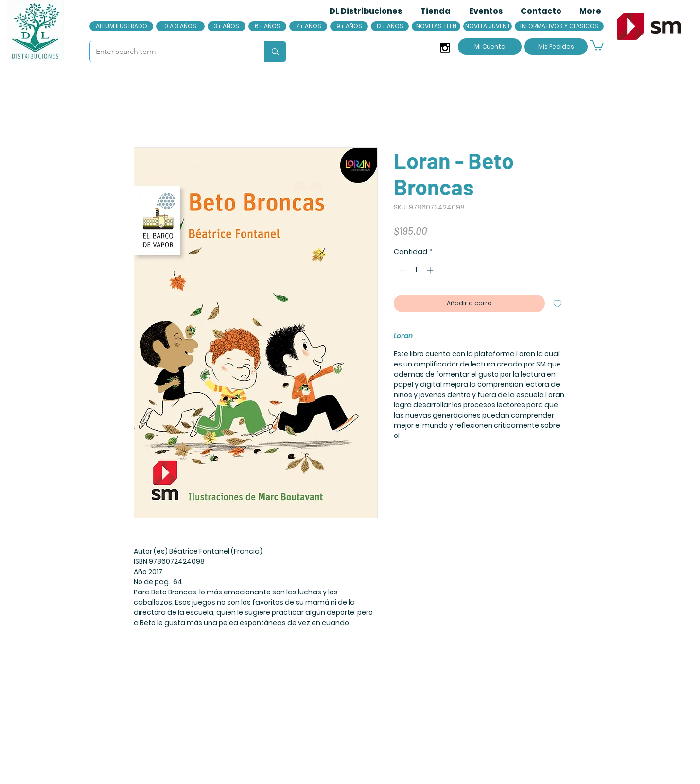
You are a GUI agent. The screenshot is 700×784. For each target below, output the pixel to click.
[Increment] (431, 270)
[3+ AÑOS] (227, 26)
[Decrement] (401, 270)
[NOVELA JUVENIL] (488, 26)
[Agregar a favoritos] (558, 303)
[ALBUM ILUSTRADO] (121, 26)
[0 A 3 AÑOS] (180, 26)
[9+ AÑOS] (349, 26)
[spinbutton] (416, 270)
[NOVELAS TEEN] (436, 26)
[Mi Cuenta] (490, 47)
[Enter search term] (170, 52)
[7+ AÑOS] (308, 26)
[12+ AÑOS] (390, 26)
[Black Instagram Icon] (445, 48)
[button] (597, 45)
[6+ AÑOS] (267, 26)
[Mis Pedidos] (556, 47)
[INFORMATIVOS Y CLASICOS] (559, 26)
